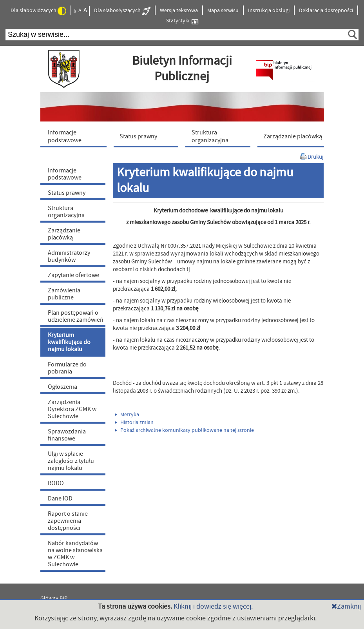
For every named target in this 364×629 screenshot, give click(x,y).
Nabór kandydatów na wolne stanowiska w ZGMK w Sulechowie (75, 554)
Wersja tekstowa (179, 11)
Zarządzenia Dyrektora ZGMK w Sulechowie (72, 409)
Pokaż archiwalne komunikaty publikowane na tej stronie (185, 430)
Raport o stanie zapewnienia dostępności (68, 521)
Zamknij (346, 606)
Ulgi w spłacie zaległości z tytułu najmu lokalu (71, 461)
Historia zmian (134, 422)
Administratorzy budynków (69, 256)
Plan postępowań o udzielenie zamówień (76, 316)
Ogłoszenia (62, 387)
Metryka (127, 415)
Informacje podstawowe (65, 174)
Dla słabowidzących (38, 11)
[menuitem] (75, 136)
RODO (56, 483)
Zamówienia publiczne (64, 294)
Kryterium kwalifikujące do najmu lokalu (69, 342)
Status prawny (67, 193)
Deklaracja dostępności (326, 11)
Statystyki (182, 21)
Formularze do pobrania (67, 368)
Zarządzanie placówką (64, 234)
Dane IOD (60, 498)
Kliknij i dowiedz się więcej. (213, 606)
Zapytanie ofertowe (73, 275)
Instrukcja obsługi (269, 11)
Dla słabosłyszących (122, 11)
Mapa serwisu (223, 11)
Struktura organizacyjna (66, 212)
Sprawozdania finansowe (67, 435)
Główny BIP (54, 598)
